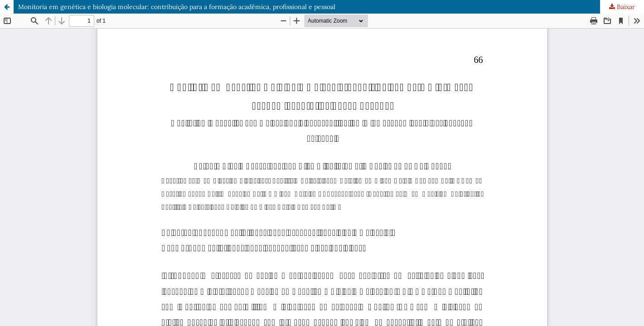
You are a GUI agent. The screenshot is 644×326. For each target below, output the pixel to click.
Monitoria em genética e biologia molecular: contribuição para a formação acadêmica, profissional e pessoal (177, 7)
